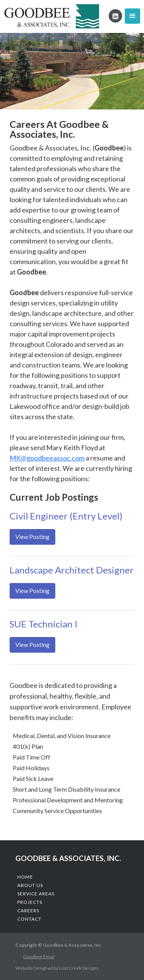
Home (25, 877)
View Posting (32, 537)
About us (30, 885)
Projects (30, 902)
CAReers (28, 911)
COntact (29, 919)
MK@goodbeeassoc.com (47, 458)
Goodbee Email (39, 956)
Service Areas (36, 894)
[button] (132, 16)
